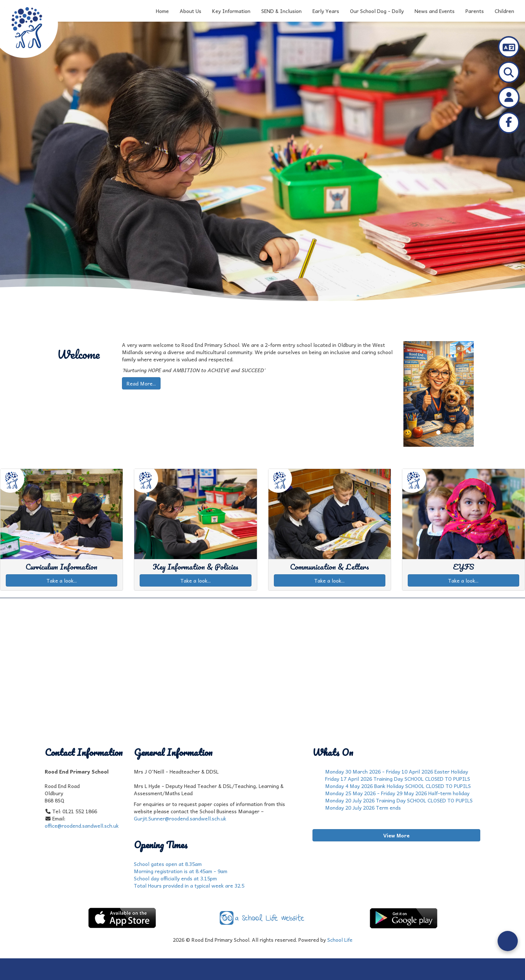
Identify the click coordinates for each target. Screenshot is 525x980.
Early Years (326, 11)
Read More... (141, 383)
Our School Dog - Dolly (377, 11)
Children (504, 11)
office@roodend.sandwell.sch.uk (82, 826)
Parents (475, 11)
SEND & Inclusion (281, 11)
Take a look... (62, 580)
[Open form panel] (508, 941)
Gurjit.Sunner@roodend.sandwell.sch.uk (180, 818)
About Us (191, 11)
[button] (409, 394)
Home (162, 11)
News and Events (435, 11)
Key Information (231, 11)
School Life (340, 940)
